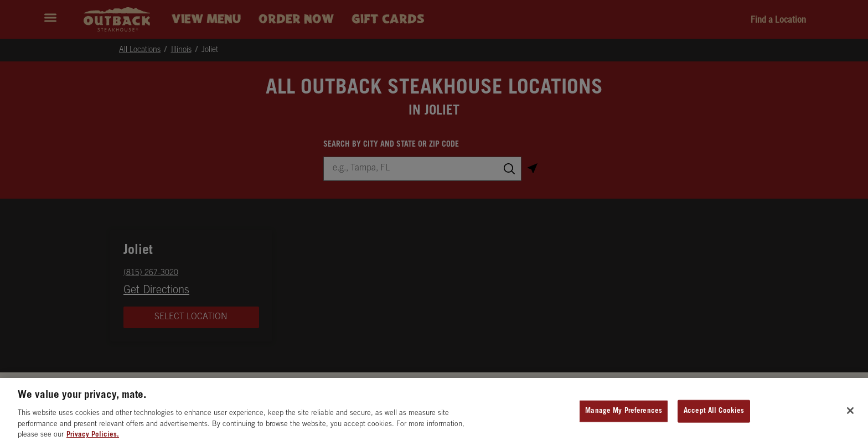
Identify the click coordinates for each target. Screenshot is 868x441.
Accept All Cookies (714, 417)
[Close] (850, 416)
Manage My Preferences (624, 417)
